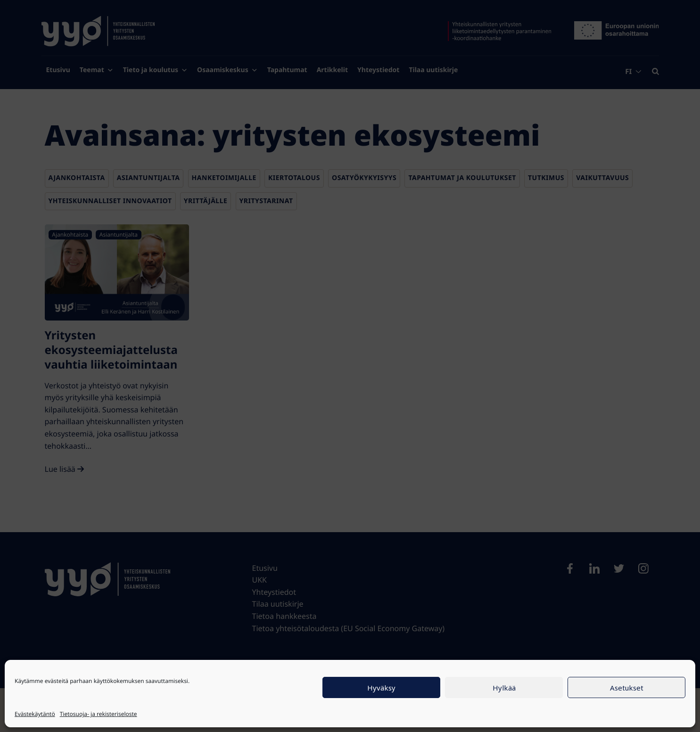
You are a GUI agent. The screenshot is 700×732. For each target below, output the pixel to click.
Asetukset (627, 688)
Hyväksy (381, 688)
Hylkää (504, 688)
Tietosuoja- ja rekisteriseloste (99, 714)
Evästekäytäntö (35, 714)
